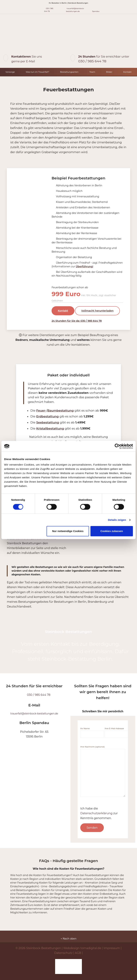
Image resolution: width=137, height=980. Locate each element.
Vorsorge (10, 72)
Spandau (96, 10)
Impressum (112, 948)
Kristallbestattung (50, 428)
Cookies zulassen (112, 531)
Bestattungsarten (69, 72)
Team (92, 72)
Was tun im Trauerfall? (37, 72)
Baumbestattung (60, 411)
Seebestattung (48, 422)
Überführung (84, 266)
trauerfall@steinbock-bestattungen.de (73, 10)
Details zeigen (117, 520)
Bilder (109, 72)
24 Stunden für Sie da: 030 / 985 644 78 (77, 321)
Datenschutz (63, 953)
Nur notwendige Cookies (68, 531)
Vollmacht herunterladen (97, 311)
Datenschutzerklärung (96, 813)
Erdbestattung (47, 416)
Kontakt (127, 72)
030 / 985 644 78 (47, 10)
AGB (78, 953)
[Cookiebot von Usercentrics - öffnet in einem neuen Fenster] (117, 446)
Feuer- (41, 411)
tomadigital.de (91, 948)
